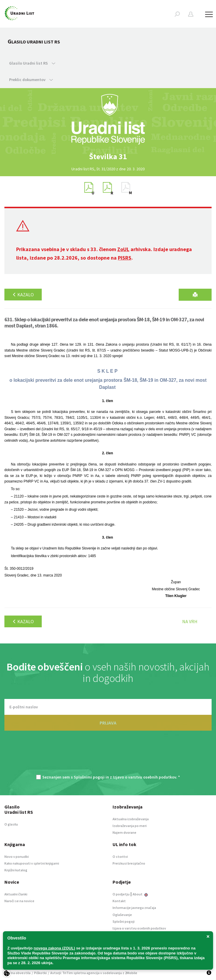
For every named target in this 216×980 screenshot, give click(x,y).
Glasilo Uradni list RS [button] (32, 63)
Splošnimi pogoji (89, 777)
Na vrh (190, 621)
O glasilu (11, 824)
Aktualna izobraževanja (131, 819)
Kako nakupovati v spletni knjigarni (32, 863)
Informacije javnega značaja (134, 908)
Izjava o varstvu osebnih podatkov (139, 928)
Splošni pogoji (124, 921)
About (140, 894)
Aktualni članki (16, 894)
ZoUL (123, 249)
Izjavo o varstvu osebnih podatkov (144, 777)
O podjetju (121, 894)
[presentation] (108, 756)
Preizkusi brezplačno (129, 863)
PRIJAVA (108, 723)
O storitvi (120, 857)
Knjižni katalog (16, 870)
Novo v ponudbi (17, 857)
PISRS (125, 258)
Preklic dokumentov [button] (31, 80)
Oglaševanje (122, 915)
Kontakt (119, 901)
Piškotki (40, 973)
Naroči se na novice (19, 901)
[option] (108, 157)
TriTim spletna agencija (81, 973)
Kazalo (23, 295)
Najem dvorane (124, 832)
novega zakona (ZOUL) (55, 948)
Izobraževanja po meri (130, 826)
